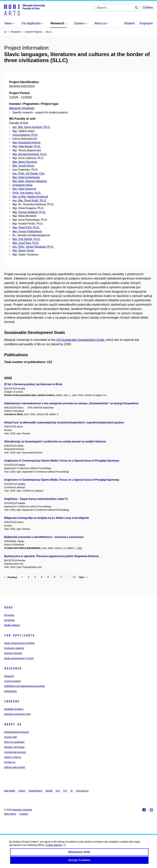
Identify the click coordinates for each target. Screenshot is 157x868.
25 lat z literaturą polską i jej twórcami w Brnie (33, 384)
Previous (11, 577)
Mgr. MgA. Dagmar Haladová (30, 181)
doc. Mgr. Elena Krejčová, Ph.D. (31, 127)
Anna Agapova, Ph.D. (25, 135)
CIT (65, 791)
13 (74, 577)
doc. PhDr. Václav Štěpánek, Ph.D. (33, 247)
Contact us (10, 762)
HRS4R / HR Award (14, 747)
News (8, 608)
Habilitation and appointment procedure (24, 686)
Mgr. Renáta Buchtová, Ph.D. (30, 154)
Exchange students (14, 648)
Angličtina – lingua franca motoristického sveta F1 (36, 499)
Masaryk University (22, 108)
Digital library (35, 791)
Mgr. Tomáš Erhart (23, 166)
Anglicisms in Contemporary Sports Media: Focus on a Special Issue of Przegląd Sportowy (62, 461)
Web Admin (10, 814)
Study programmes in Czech (19, 658)
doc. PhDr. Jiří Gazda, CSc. (29, 174)
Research (13, 668)
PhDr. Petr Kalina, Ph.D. (27, 193)
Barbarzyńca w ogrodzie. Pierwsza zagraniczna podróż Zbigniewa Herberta (51, 556)
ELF (58, 791)
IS (72, 791)
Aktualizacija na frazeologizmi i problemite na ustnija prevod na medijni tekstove (55, 441)
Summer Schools (13, 653)
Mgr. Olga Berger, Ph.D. (27, 146)
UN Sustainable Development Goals (80, 340)
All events (9, 615)
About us (13, 724)
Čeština (148, 7)
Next (83, 577)
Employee (146, 23)
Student (129, 23)
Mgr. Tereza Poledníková (27, 231)
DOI (80, 548)
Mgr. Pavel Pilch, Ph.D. (26, 227)
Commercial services (15, 752)
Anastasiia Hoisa (22, 185)
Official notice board (14, 767)
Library (22, 791)
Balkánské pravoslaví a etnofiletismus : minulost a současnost (44, 537)
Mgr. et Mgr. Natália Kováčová (30, 197)
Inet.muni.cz (82, 791)
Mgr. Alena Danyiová (25, 162)
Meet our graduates (14, 742)
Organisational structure (17, 732)
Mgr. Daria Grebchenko (26, 177)
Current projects (12, 681)
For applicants (19, 635)
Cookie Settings (56, 847)
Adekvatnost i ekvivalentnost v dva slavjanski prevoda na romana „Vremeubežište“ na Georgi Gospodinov (71, 403)
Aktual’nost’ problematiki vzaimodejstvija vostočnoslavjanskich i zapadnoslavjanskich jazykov (64, 423)
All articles (9, 620)
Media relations (12, 625)
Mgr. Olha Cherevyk (24, 189)
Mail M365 (10, 791)
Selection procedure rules (17, 714)
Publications (10, 691)
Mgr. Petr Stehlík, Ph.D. (26, 239)
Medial (49, 791)
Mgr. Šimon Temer (23, 251)
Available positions (14, 709)
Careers (12, 701)
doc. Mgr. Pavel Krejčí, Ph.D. (30, 200)
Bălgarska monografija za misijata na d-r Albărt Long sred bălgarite (47, 518)
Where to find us (13, 757)
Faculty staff (10, 737)
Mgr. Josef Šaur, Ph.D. (26, 243)
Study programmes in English (19, 643)
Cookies (24, 814)
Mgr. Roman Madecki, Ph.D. (29, 212)
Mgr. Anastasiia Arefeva (26, 143)
